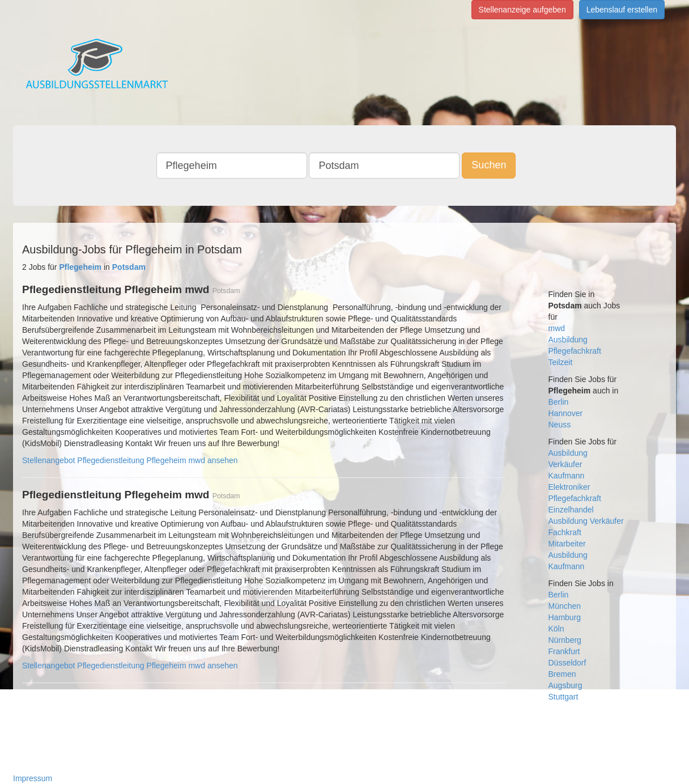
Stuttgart (563, 697)
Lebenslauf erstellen (622, 10)
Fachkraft (565, 532)
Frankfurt (564, 651)
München (565, 606)
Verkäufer (565, 464)
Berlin (559, 402)
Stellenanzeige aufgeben (522, 10)
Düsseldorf (567, 663)
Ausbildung (568, 340)
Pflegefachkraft (575, 351)
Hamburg (565, 617)
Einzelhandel (571, 510)
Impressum (33, 778)
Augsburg (565, 685)
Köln (556, 629)
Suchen (489, 165)
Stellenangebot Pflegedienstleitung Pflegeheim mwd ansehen (130, 460)
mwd (557, 328)
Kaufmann (567, 476)
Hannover (566, 413)
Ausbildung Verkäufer (586, 521)
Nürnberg (565, 640)
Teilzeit (561, 362)
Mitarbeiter (567, 544)
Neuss (560, 425)
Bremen (562, 674)
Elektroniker (569, 487)
